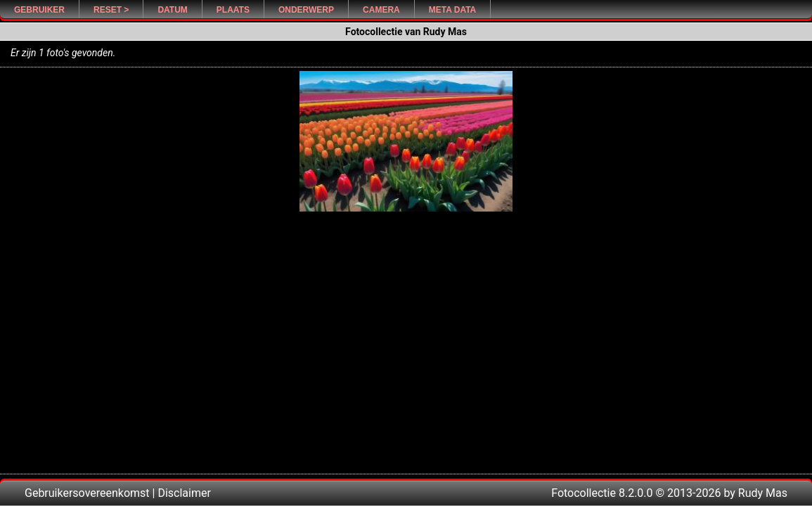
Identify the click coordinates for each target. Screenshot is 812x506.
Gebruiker (39, 10)
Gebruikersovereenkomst (87, 493)
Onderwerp (306, 10)
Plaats (233, 10)
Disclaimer (184, 493)
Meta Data (453, 10)
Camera (381, 10)
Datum (172, 10)
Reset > (111, 10)
